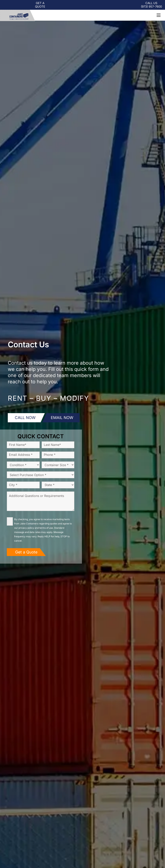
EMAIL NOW (62, 418)
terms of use (46, 528)
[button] (159, 15)
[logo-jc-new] (18, 15)
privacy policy (26, 528)
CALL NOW (25, 418)
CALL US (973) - (151, 5)
